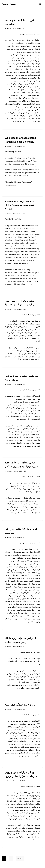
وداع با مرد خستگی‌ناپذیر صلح (20, 705)
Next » (20, 858)
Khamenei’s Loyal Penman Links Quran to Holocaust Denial (20, 205)
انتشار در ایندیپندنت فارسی (30, 34)
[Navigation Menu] (40, 4)
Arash (9, 28)
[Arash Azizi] (9, 4)
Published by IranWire (13, 152)
